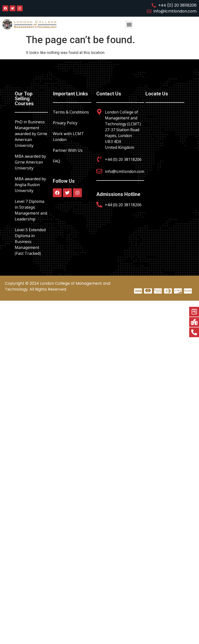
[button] (129, 24)
